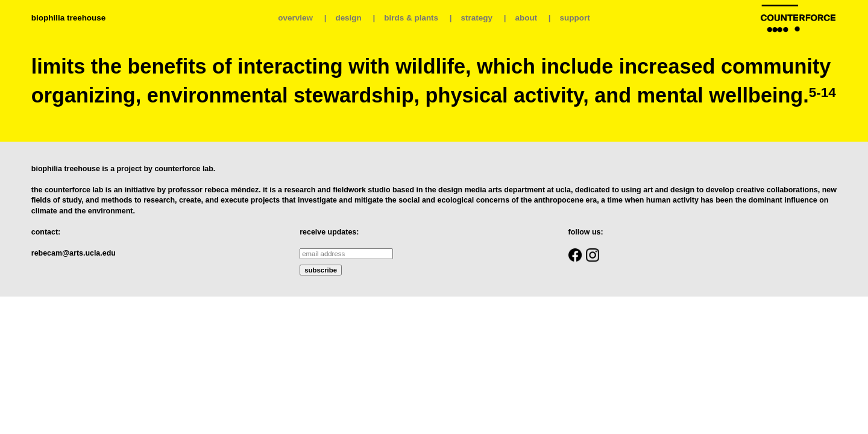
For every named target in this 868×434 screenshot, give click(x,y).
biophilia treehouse (68, 18)
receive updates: (329, 232)
